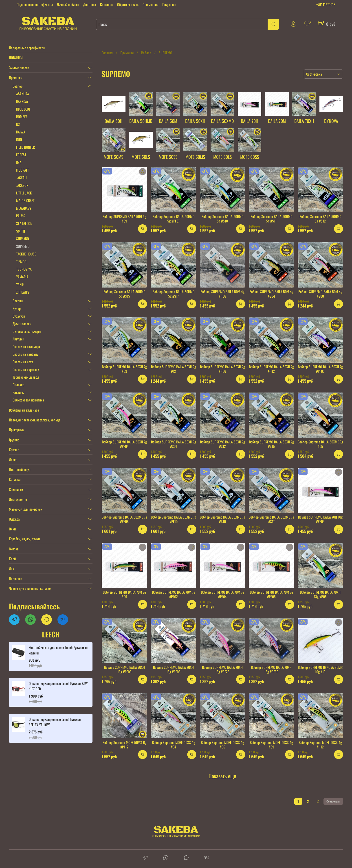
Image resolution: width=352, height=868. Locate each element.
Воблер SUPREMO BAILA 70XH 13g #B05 (320, 594)
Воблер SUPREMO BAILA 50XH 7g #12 (174, 369)
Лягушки (18, 339)
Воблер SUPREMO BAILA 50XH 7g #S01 (174, 444)
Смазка (14, 549)
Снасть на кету (23, 362)
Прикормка (16, 430)
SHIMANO (23, 239)
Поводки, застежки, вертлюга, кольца (35, 420)
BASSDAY (22, 101)
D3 (18, 124)
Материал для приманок (26, 509)
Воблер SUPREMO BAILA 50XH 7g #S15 (271, 444)
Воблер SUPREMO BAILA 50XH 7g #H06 (222, 369)
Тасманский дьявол (26, 377)
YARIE (20, 284)
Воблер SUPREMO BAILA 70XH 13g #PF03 (124, 670)
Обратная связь (128, 4)
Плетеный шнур (20, 469)
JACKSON (22, 185)
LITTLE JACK (24, 193)
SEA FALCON (24, 223)
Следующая (333, 801)
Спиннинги (16, 489)
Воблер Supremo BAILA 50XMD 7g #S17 (271, 519)
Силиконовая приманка (28, 400)
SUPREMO (23, 246)
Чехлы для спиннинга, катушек (30, 588)
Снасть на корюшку (26, 369)
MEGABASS (24, 208)
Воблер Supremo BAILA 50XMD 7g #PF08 (124, 519)
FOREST (21, 155)
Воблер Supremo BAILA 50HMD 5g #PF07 (174, 219)
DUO (19, 140)
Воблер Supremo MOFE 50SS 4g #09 (271, 745)
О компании (150, 4)
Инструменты (18, 499)
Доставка (90, 4)
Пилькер (18, 385)
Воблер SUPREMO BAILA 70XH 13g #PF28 (222, 670)
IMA (19, 162)
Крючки (14, 450)
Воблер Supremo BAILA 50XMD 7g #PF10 (174, 519)
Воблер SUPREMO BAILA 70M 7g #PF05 (271, 594)
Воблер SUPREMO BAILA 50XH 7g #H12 (271, 369)
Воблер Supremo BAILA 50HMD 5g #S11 (271, 219)
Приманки (127, 53)
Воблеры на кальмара (24, 410)
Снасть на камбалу (25, 354)
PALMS (21, 216)
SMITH (21, 231)
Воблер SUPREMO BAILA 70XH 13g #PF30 (271, 670)
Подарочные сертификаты (35, 4)
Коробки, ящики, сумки (24, 539)
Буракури (19, 316)
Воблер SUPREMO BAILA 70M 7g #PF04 (222, 594)
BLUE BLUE (23, 109)
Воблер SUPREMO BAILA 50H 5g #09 (124, 219)
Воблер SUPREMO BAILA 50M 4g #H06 (222, 294)
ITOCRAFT (23, 170)
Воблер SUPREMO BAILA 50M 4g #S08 (320, 294)
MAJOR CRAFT (25, 201)
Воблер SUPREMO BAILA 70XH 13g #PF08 (173, 670)
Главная (107, 53)
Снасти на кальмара (26, 347)
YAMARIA (22, 277)
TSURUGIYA (24, 269)
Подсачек (16, 578)
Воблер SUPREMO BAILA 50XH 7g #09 (124, 369)
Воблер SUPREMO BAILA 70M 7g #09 (124, 594)
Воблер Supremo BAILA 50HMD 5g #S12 (320, 219)
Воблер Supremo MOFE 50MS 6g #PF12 (124, 745)
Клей (12, 559)
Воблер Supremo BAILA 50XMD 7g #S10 (222, 519)
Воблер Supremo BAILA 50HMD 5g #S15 (124, 294)
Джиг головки (22, 324)
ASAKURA (23, 94)
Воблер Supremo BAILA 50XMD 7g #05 (320, 444)
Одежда (14, 519)
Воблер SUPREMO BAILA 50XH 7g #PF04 (124, 444)
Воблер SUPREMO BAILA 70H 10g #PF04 (320, 519)
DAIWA (21, 132)
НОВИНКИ (16, 58)
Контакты (107, 4)
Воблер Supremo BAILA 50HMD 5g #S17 (174, 294)
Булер (17, 308)
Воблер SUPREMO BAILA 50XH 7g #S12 (222, 444)
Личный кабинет (68, 4)
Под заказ (169, 4)
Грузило (14, 440)
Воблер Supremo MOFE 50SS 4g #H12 (320, 745)
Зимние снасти (19, 68)
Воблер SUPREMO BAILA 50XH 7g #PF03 (320, 369)
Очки (12, 529)
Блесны (18, 301)
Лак (12, 569)
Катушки (15, 479)
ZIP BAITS (23, 292)
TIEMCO (21, 262)
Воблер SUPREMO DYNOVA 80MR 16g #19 (320, 670)
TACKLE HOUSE (26, 254)
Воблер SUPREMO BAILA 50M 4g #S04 (271, 294)
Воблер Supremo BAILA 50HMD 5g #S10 (222, 219)
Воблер (146, 53)
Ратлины (19, 392)
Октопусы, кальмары (27, 331)
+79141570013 (326, 4)
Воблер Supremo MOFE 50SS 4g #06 (222, 745)
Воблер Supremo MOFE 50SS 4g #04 (174, 745)
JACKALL (22, 178)
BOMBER (22, 117)
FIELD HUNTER (25, 147)
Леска (13, 460)
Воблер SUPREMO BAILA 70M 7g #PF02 (174, 594)
